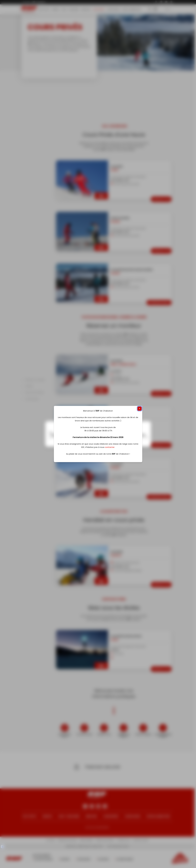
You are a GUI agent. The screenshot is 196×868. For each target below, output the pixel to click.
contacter (110, 447)
